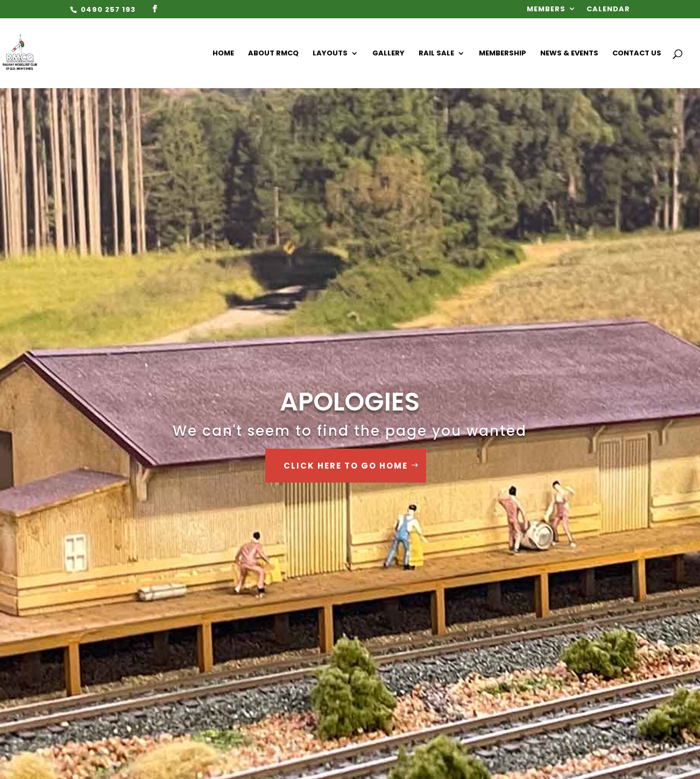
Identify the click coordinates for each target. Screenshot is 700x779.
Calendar (608, 10)
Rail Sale (436, 54)
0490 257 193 (107, 9)
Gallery (388, 54)
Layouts (330, 54)
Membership (503, 54)
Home (223, 54)
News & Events (569, 54)
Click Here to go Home (346, 466)
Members (546, 10)
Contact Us (637, 54)
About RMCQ (273, 54)
